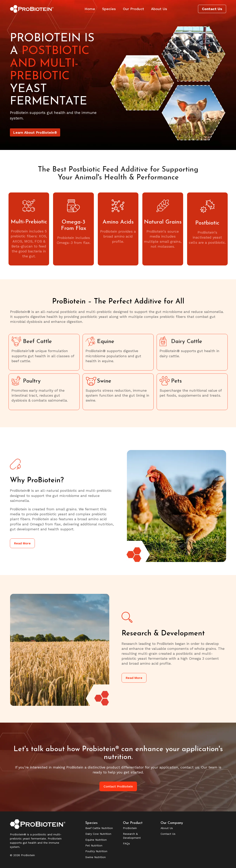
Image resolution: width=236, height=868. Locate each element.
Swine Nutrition (96, 857)
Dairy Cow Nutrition (98, 834)
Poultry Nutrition (96, 851)
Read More (22, 543)
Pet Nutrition (94, 845)
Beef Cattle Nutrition (99, 828)
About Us (167, 828)
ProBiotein (130, 828)
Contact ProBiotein (118, 786)
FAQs (126, 843)
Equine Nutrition (96, 840)
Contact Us (168, 834)
